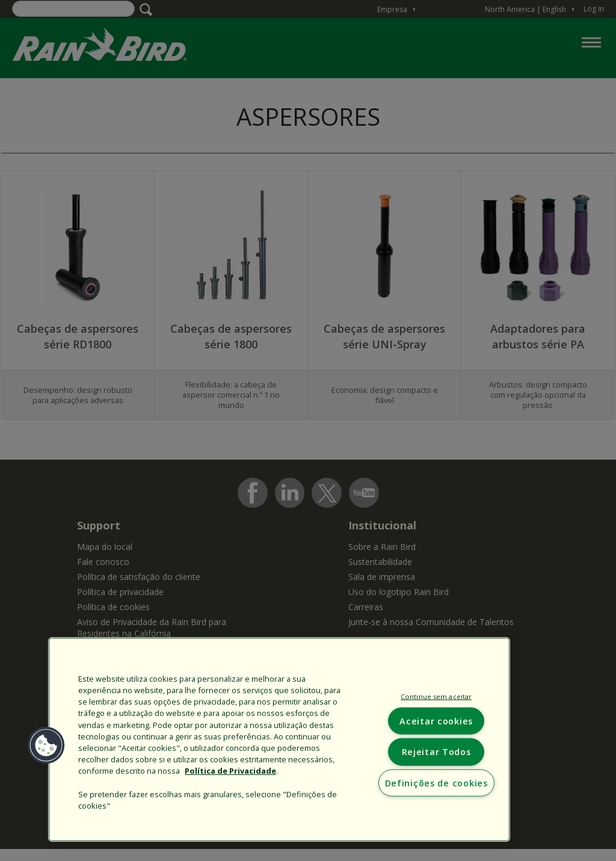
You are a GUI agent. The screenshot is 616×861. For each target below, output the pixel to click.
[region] (279, 739)
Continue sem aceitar (436, 696)
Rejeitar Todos (436, 752)
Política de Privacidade (230, 771)
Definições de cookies (436, 782)
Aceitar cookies (436, 721)
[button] (46, 745)
